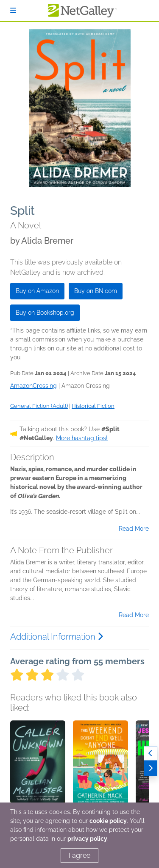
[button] (38, 765)
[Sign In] (13, 10)
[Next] (151, 768)
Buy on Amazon (37, 291)
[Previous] (151, 753)
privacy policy (87, 839)
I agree (79, 855)
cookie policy (108, 821)
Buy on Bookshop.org (45, 313)
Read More (134, 529)
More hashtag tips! (82, 438)
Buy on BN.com (96, 291)
